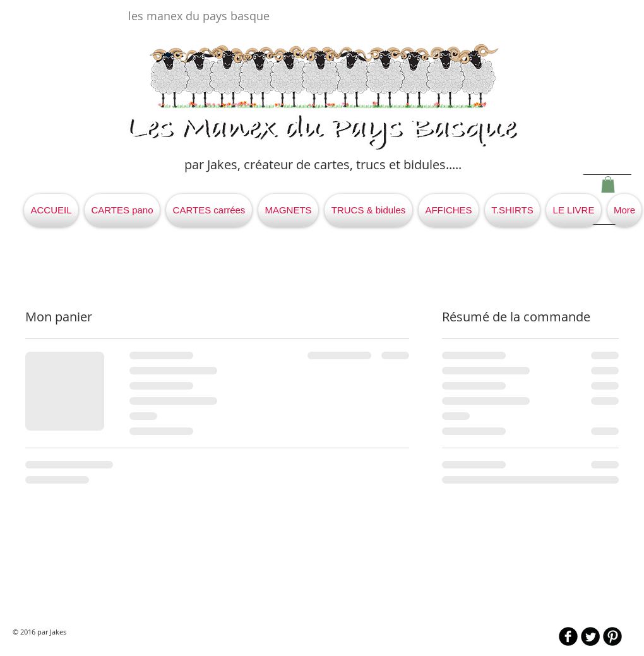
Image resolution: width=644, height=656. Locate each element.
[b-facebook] (568, 636)
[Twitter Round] (590, 636)
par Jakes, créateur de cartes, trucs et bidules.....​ (323, 164)
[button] (608, 184)
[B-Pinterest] (612, 636)
